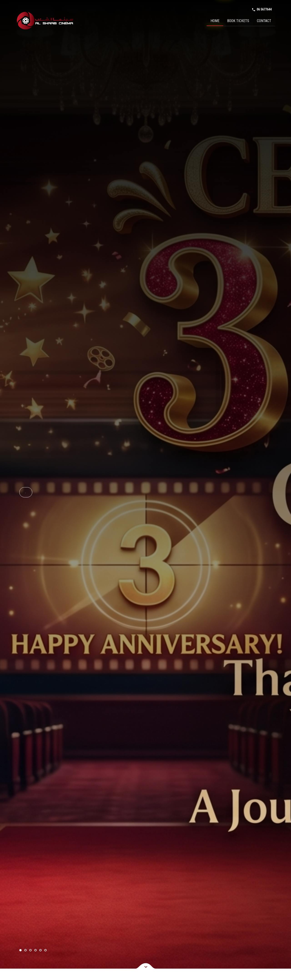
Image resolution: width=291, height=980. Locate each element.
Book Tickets (238, 21)
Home (215, 21)
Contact (264, 21)
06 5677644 (262, 10)
